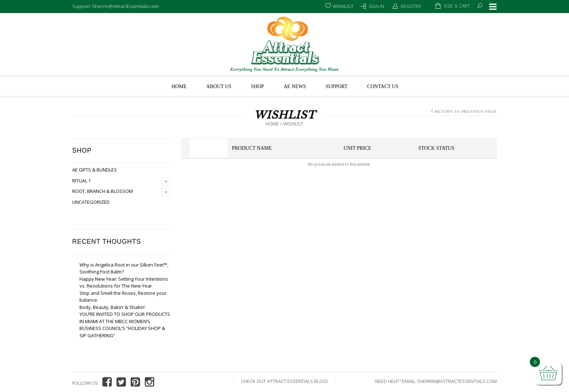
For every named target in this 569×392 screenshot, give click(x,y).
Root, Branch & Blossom (103, 191)
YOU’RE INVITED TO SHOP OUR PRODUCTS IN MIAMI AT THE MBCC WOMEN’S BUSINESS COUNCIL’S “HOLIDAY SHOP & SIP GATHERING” (125, 325)
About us (219, 86)
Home (179, 86)
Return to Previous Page (466, 111)
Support (337, 86)
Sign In (376, 6)
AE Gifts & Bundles (95, 170)
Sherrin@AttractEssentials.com (457, 381)
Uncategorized (91, 202)
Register (411, 6)
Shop (258, 86)
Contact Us (383, 86)
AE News (295, 86)
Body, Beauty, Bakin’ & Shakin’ (112, 307)
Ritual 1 (81, 181)
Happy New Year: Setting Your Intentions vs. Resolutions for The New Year (124, 282)
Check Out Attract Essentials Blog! (284, 381)
